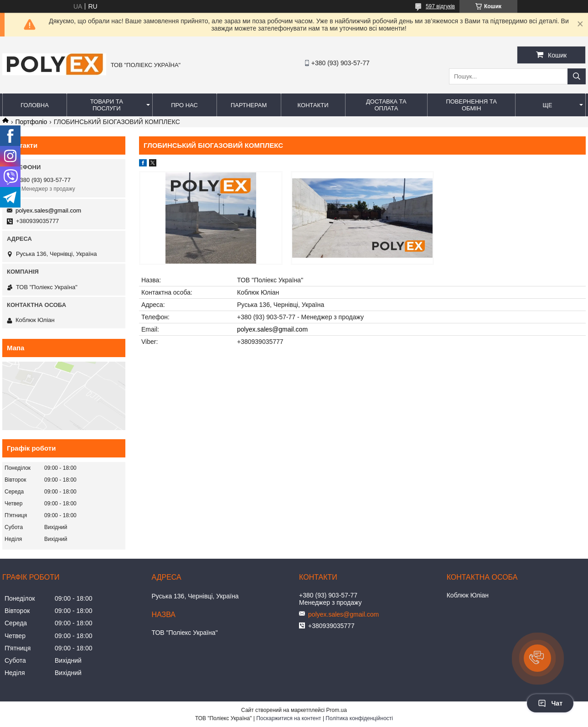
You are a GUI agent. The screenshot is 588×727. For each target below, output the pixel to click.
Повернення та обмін (471, 105)
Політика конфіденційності (359, 718)
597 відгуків (440, 6)
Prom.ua (337, 710)
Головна (35, 105)
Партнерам (249, 105)
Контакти (313, 105)
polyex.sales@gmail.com (272, 329)
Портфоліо (31, 122)
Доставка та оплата (386, 105)
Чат (550, 703)
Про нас (184, 105)
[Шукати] (577, 76)
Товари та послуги (107, 105)
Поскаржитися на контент (289, 718)
